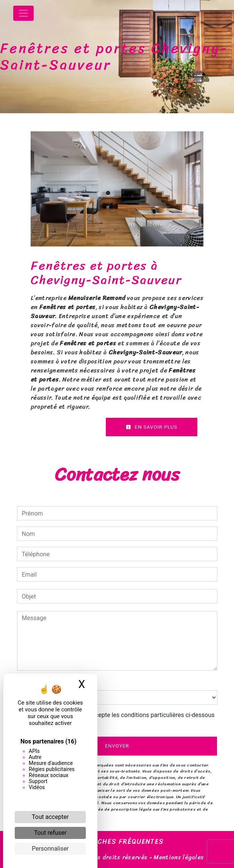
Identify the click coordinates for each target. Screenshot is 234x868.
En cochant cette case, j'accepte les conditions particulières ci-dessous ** (120, 719)
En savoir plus (152, 427)
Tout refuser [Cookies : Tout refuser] (50, 833)
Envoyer (117, 746)
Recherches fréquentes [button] (117, 842)
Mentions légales (178, 857)
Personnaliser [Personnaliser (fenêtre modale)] (50, 849)
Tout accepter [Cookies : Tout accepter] (50, 817)
